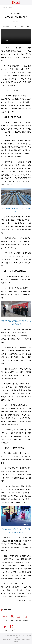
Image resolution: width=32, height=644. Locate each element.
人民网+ (12, 618)
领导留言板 (26, 618)
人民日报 (5, 618)
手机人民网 (19, 618)
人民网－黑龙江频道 (24, 26)
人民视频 (5, 628)
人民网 (2, 8)
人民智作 (12, 628)
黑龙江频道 (9, 8)
